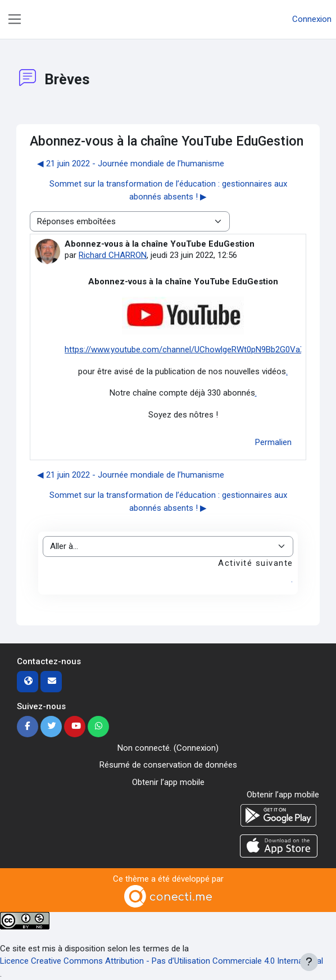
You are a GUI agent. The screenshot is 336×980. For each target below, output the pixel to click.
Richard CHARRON (113, 255)
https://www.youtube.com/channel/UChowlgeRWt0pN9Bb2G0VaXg (187, 350)
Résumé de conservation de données (168, 765)
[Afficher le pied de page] (309, 962)
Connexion (312, 19)
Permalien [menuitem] (273, 442)
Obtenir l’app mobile (168, 782)
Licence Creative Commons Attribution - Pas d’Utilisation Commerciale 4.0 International (162, 961)
